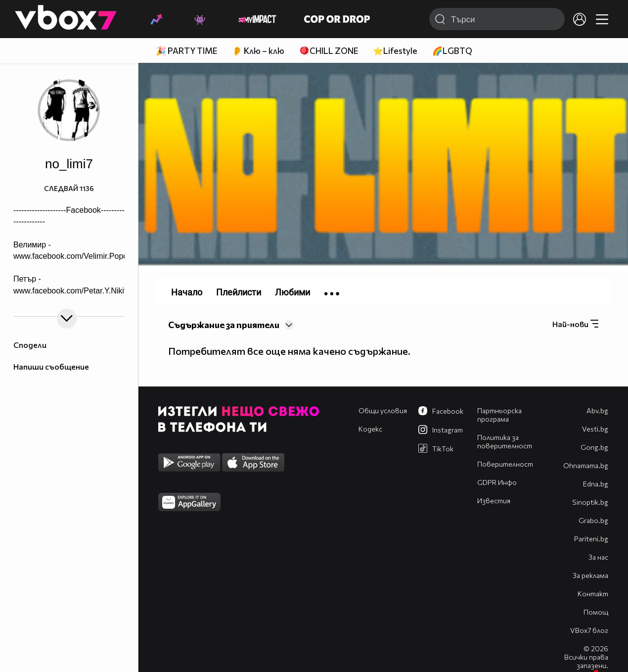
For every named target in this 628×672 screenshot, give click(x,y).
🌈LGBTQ (452, 51)
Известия (494, 501)
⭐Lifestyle (395, 51)
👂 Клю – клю (258, 51)
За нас (598, 557)
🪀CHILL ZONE (329, 51)
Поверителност (505, 464)
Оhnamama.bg (586, 465)
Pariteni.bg (591, 539)
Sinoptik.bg (590, 502)
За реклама (590, 575)
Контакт (593, 594)
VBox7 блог (589, 630)
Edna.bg (596, 484)
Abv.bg (597, 410)
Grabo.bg (593, 520)
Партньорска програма (499, 415)
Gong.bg (594, 447)
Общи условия (383, 410)
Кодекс (370, 429)
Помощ (596, 612)
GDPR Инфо (497, 482)
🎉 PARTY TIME (186, 51)
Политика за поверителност (505, 441)
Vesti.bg (595, 429)
